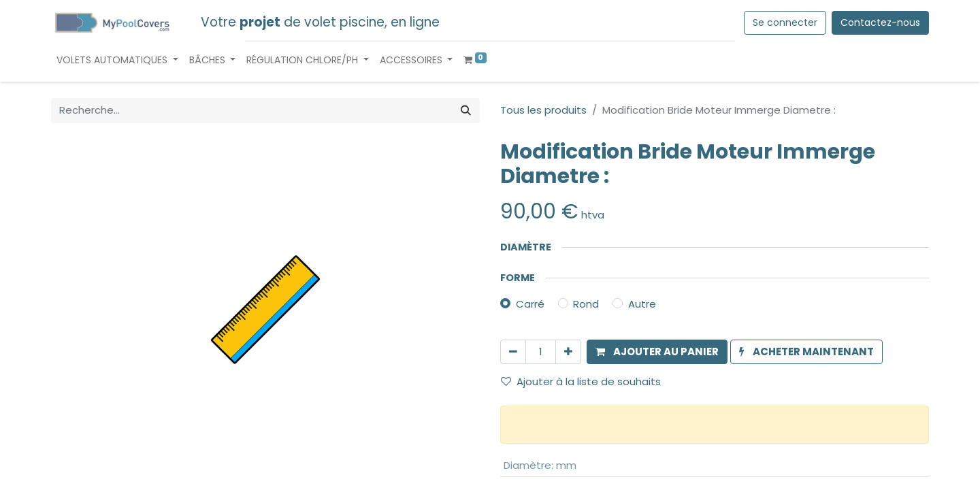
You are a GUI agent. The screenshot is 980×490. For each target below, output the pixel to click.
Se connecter (785, 22)
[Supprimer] (513, 352)
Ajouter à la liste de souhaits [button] (581, 381)
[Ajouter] (568, 352)
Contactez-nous (880, 22)
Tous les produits (543, 110)
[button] (657, 352)
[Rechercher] (466, 111)
